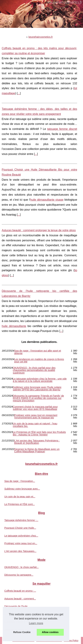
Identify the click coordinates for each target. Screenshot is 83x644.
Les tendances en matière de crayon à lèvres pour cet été (39, 361)
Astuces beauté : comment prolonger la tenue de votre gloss (39, 230)
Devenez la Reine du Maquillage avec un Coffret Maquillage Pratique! (37, 450)
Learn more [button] (36, 623)
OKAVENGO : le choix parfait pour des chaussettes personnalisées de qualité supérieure (34, 370)
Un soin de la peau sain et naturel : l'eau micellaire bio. (35, 425)
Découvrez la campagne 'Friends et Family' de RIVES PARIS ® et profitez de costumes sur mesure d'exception (38, 398)
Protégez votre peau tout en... (21, 543)
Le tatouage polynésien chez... (21, 536)
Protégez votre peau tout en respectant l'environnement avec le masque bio (36, 416)
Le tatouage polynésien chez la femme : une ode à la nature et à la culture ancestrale (40, 380)
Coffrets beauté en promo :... (20, 591)
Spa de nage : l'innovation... (20, 481)
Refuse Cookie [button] (22, 632)
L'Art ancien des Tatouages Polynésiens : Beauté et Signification (37, 442)
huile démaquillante (14, 326)
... (19, 93)
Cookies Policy (71, 640)
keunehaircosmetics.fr (41, 37)
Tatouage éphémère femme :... (21, 520)
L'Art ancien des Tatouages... (20, 551)
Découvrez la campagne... (19, 575)
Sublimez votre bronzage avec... (22, 489)
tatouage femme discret (62, 129)
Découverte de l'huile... (17, 606)
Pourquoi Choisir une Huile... (20, 528)
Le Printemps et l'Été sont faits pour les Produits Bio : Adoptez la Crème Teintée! (39, 433)
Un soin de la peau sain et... (20, 497)
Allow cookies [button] (50, 632)
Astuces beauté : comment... (20, 599)
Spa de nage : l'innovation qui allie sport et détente (38, 352)
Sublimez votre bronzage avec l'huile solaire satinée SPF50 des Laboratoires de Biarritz (37, 389)
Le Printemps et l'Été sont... (20, 504)
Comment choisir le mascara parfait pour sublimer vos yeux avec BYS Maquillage (35, 408)
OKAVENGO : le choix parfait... (21, 567)
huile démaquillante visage (47, 200)
